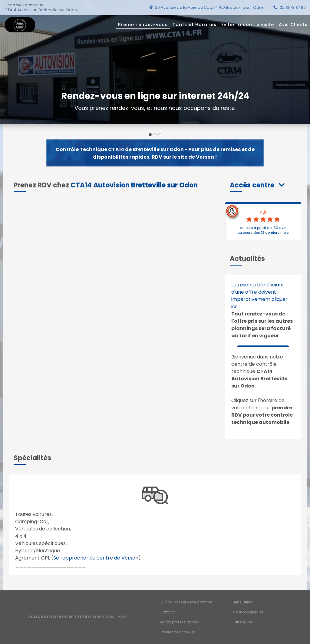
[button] (257, 185)
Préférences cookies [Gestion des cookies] (178, 632)
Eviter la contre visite (248, 25)
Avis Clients (293, 25)
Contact (167, 612)
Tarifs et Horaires (195, 25)
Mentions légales (248, 612)
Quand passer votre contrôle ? (187, 602)
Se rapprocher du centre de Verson (96, 558)
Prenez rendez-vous (143, 25)
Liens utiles (242, 602)
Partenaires (243, 622)
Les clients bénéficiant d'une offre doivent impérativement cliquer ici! (259, 296)
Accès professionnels (179, 622)
